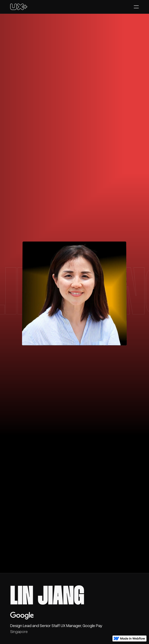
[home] (19, 7)
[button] (136, 7)
